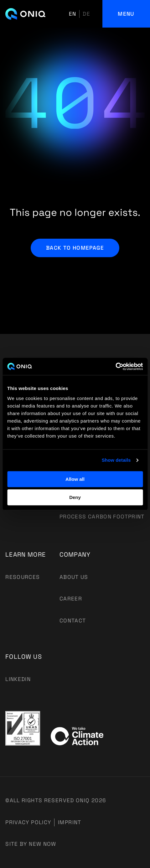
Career (71, 599)
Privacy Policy (28, 822)
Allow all (75, 479)
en (73, 14)
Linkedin (18, 679)
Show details (116, 460)
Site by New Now (31, 844)
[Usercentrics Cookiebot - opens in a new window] (115, 366)
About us (74, 577)
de (86, 14)
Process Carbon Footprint (102, 517)
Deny (75, 497)
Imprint (70, 822)
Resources (23, 577)
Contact (73, 621)
